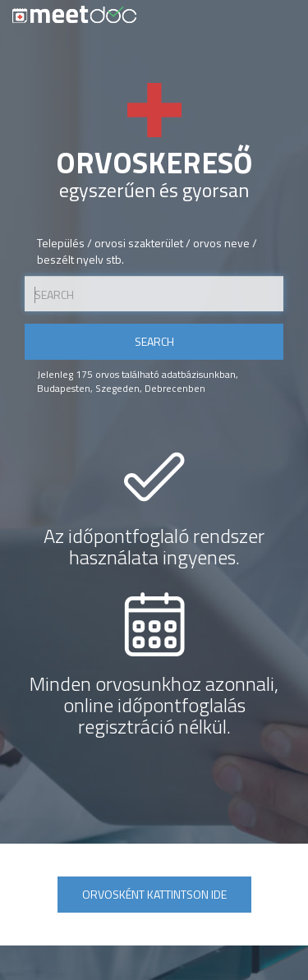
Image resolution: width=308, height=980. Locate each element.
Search (154, 341)
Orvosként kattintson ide (154, 894)
